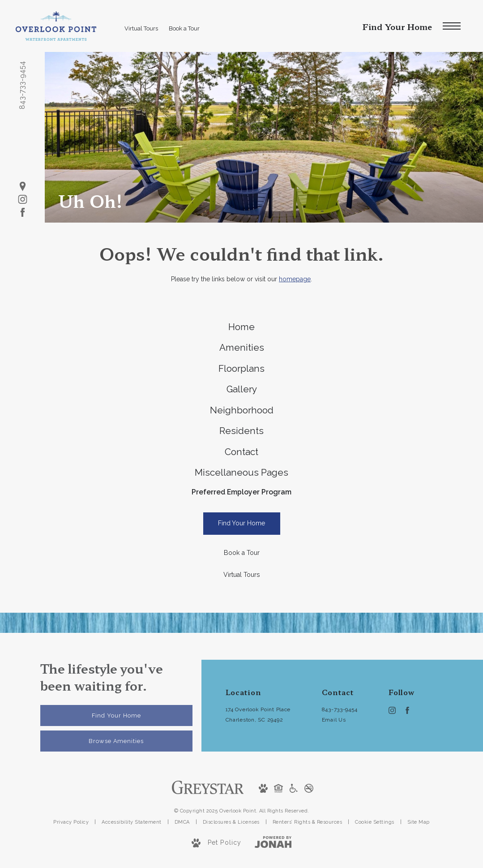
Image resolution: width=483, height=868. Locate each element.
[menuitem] (241, 329)
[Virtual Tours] (242, 617)
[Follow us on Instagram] (23, 200)
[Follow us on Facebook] (23, 213)
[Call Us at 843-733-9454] (342, 751)
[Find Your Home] (242, 565)
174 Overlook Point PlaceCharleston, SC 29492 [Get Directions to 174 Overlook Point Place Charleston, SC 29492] (258, 756)
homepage (295, 279)
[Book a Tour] (242, 595)
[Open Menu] (452, 26)
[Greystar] (208, 829)
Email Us (334, 761)
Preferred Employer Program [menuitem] (241, 531)
